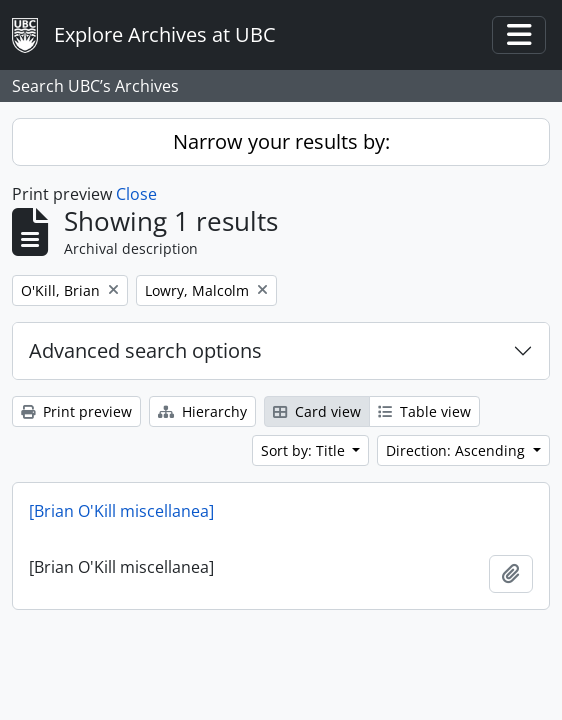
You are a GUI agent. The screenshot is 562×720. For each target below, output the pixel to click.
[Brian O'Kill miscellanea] (121, 511)
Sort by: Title (305, 450)
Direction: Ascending (457, 450)
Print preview (76, 411)
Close (136, 194)
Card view (317, 411)
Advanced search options (145, 350)
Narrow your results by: (281, 141)
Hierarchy (202, 411)
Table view (424, 411)
